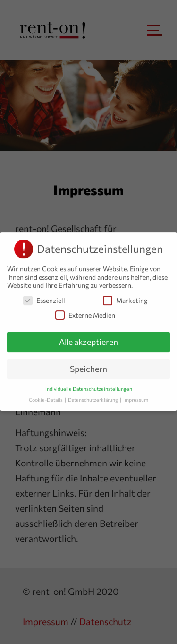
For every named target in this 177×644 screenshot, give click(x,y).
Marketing (125, 298)
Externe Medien (85, 313)
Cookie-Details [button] (46, 397)
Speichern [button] (88, 366)
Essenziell (44, 298)
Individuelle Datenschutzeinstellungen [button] (89, 386)
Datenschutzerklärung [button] (93, 397)
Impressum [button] (136, 397)
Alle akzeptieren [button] (88, 339)
